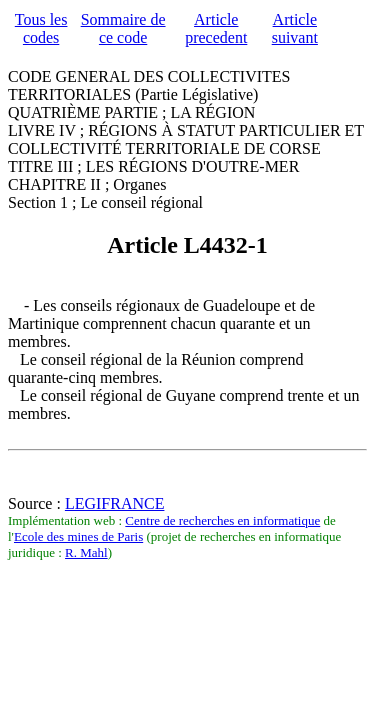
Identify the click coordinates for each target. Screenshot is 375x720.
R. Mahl (86, 552)
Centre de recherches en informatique (222, 520)
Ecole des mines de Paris (78, 536)
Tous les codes (41, 28)
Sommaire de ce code (123, 28)
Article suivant (295, 28)
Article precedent (216, 28)
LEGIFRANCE (115, 503)
